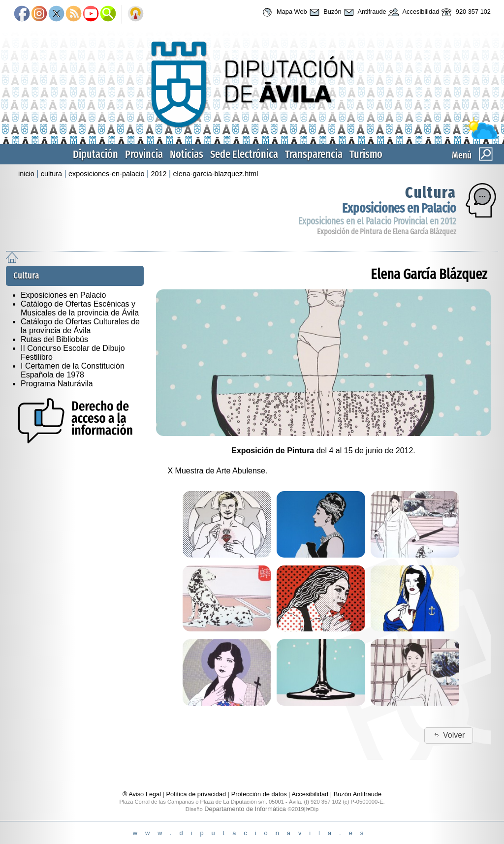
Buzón (324, 12)
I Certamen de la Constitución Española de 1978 (73, 370)
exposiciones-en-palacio (106, 174)
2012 (159, 174)
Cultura (431, 192)
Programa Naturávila (57, 384)
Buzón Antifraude (358, 794)
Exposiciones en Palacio (399, 208)
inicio (26, 174)
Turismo (366, 154)
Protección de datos (259, 794)
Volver (449, 735)
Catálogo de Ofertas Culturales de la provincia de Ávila (80, 326)
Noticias (187, 154)
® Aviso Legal (143, 794)
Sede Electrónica (244, 154)
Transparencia (314, 154)
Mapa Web (283, 12)
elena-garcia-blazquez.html (216, 174)
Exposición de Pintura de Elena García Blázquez (387, 232)
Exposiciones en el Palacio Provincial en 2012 (377, 221)
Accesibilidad (413, 12)
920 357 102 (465, 12)
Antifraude (364, 12)
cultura (51, 174)
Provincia (144, 154)
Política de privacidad (196, 794)
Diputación (95, 154)
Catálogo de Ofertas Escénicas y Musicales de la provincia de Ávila (80, 308)
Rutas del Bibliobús (54, 339)
